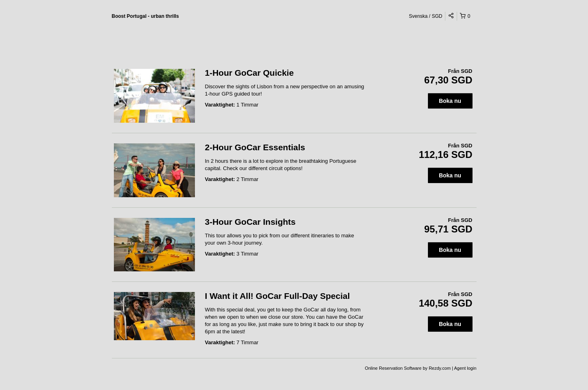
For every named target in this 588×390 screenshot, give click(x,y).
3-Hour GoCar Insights (250, 222)
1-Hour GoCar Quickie (249, 73)
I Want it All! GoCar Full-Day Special (278, 296)
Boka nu (450, 101)
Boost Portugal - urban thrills (145, 16)
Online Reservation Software (393, 368)
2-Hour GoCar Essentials (255, 147)
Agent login (465, 368)
